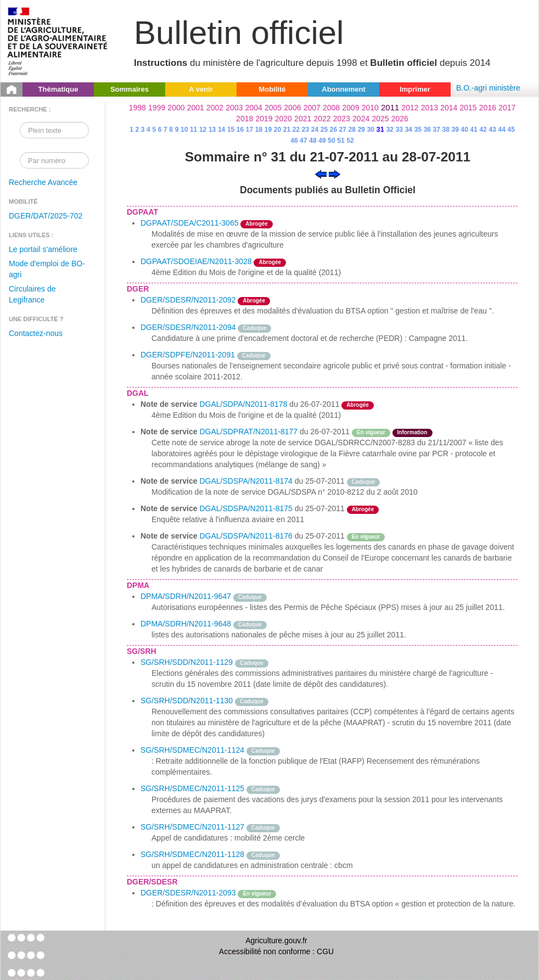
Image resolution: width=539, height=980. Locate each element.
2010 (370, 108)
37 (437, 130)
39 (455, 130)
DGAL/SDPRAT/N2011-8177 (248, 432)
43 (493, 130)
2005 (273, 108)
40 (465, 130)
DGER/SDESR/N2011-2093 (188, 893)
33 (399, 130)
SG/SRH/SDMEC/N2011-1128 (192, 854)
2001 (196, 108)
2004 (254, 108)
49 (322, 141)
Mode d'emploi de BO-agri (47, 269)
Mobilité (272, 89)
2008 (331, 108)
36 (427, 130)
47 (303, 141)
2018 (245, 119)
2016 (488, 108)
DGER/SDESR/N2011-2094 (188, 327)
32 (390, 130)
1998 (137, 108)
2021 (303, 119)
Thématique (58, 89)
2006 (292, 108)
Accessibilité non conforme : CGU (276, 951)
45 (511, 130)
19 (268, 130)
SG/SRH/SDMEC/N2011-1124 (192, 750)
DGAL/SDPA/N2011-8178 (243, 404)
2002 (215, 108)
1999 (157, 108)
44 (502, 130)
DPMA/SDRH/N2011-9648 (186, 624)
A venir (201, 89)
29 (361, 130)
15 (231, 130)
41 (474, 130)
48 (313, 141)
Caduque (254, 328)
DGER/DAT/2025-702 (46, 216)
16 (240, 130)
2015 (468, 108)
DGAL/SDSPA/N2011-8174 (246, 481)
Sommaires (130, 89)
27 (343, 130)
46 (294, 141)
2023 (342, 119)
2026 (400, 119)
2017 (507, 108)
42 (483, 130)
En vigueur (371, 432)
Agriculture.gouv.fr (276, 940)
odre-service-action (414, 508)
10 (184, 130)
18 (259, 130)
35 (418, 130)
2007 (312, 108)
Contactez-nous (36, 333)
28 (352, 130)
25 (324, 130)
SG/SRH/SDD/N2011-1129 (187, 662)
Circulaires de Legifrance (32, 294)
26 (333, 130)
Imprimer (415, 89)
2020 (283, 119)
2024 (361, 119)
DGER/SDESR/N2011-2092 (188, 300)
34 (409, 130)
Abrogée (257, 224)
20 (277, 130)
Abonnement (343, 89)
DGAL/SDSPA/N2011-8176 (246, 536)
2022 (322, 119)
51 (341, 141)
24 (315, 130)
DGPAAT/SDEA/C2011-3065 (189, 223)
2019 (264, 119)
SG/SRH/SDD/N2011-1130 (187, 701)
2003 (234, 108)
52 (350, 141)
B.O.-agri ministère (488, 88)
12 (203, 130)
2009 (350, 108)
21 (287, 130)
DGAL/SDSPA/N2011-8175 (246, 508)
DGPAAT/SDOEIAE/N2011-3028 (196, 261)
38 (446, 130)
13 (212, 130)
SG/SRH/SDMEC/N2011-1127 (192, 827)
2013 (429, 108)
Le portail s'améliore (43, 249)
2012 (410, 108)
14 (221, 130)
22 (296, 130)
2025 (380, 119)
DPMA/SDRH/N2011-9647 (186, 596)
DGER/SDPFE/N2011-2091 (188, 355)
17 (249, 130)
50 (331, 141)
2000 (176, 108)
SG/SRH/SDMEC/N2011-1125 (192, 788)
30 (371, 130)
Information (412, 432)
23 (305, 130)
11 (193, 130)
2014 (449, 108)
